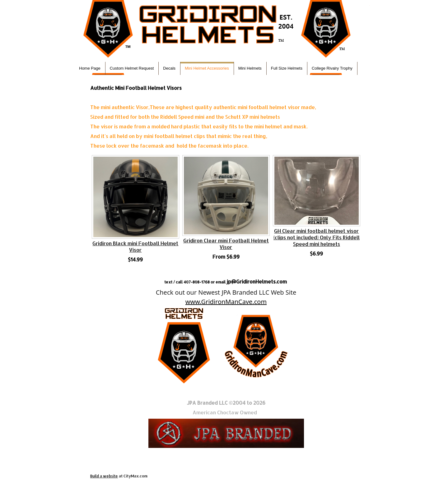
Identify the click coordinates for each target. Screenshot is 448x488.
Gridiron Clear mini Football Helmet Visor (226, 244)
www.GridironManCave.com (226, 302)
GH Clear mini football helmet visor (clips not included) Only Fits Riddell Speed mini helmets (317, 237)
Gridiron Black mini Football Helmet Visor (135, 246)
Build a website (104, 476)
